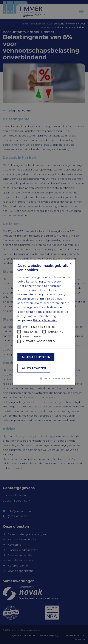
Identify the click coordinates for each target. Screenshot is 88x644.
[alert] (44, 322)
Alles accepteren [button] (36, 357)
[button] (44, 378)
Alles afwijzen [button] (34, 368)
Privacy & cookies (45, 320)
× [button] (71, 264)
